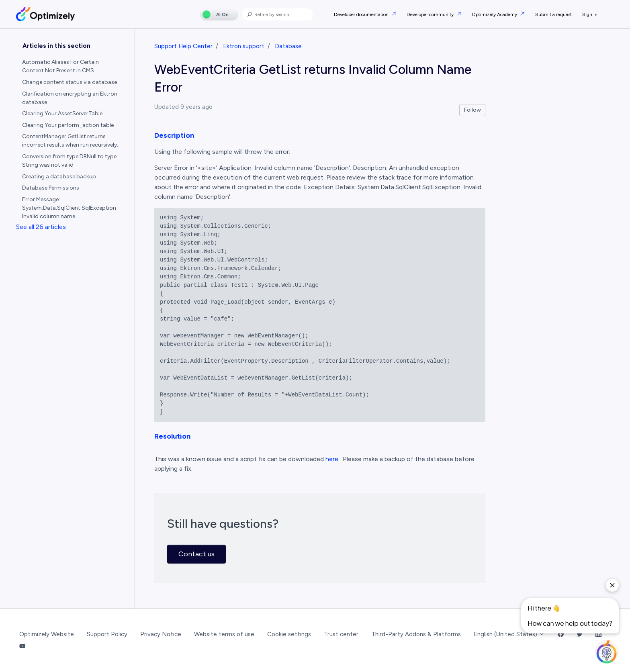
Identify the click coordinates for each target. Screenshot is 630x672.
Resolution (172, 436)
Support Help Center (183, 46)
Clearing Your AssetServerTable (62, 113)
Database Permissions (51, 188)
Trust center (341, 634)
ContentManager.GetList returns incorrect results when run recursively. (70, 141)
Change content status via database (70, 82)
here (332, 459)
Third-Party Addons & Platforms (416, 634)
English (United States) (509, 634)
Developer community (431, 14)
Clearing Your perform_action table (68, 125)
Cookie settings (289, 634)
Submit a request (553, 14)
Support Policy (107, 634)
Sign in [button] (590, 14)
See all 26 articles (41, 227)
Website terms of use (224, 634)
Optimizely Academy (495, 14)
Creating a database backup (59, 177)
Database (288, 46)
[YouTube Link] (22, 647)
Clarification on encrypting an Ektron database (70, 98)
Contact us (196, 554)
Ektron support (244, 46)
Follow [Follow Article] (472, 110)
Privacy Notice (161, 634)
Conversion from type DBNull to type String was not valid (69, 161)
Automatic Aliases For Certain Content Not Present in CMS (60, 66)
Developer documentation (362, 14)
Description (174, 135)
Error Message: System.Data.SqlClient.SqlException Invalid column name (69, 208)
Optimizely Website (47, 634)
